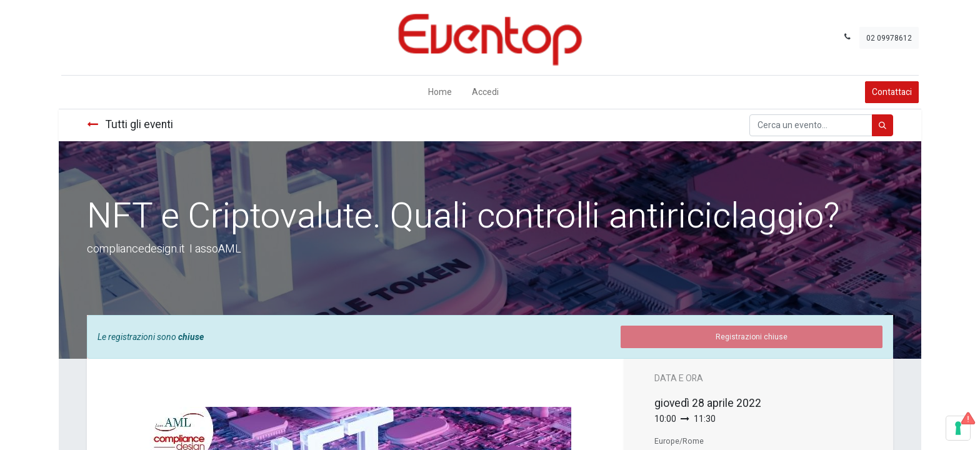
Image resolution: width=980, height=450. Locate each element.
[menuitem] (440, 92)
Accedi (485, 92)
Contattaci (894, 92)
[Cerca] (882, 125)
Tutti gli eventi (130, 125)
